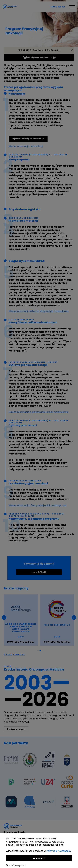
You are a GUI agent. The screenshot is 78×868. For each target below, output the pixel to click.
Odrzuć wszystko (16, 865)
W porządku (39, 858)
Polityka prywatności (58, 851)
